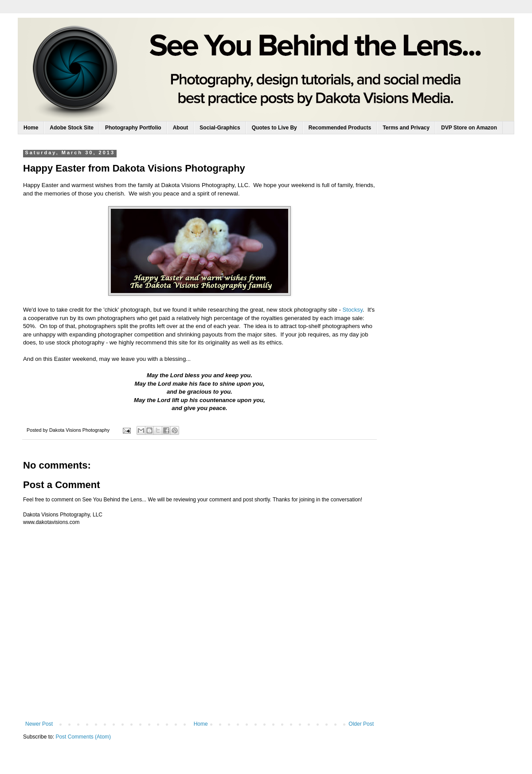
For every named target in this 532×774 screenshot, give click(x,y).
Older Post (361, 724)
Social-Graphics (220, 128)
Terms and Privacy (406, 128)
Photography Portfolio (133, 128)
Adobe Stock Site (72, 128)
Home (31, 128)
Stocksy (353, 310)
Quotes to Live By (274, 128)
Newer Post (39, 724)
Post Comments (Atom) (83, 737)
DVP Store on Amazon (469, 128)
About (181, 128)
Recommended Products (340, 128)
